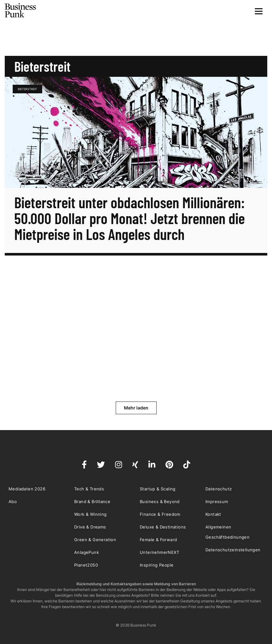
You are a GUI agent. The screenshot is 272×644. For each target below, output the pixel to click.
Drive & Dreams (90, 527)
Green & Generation (95, 540)
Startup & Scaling (158, 489)
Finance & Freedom (160, 514)
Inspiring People (157, 565)
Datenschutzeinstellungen (233, 550)
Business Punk (21, 10)
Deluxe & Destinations (163, 527)
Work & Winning (91, 514)
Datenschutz (219, 489)
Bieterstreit (27, 89)
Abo (13, 501)
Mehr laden (136, 408)
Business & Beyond (160, 501)
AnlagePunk (87, 552)
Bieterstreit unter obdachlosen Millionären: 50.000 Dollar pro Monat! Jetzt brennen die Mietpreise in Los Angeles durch (130, 218)
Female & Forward (158, 540)
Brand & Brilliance (92, 501)
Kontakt (213, 514)
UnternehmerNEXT (159, 552)
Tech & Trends (89, 489)
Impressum (217, 501)
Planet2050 (86, 565)
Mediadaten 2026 (27, 489)
